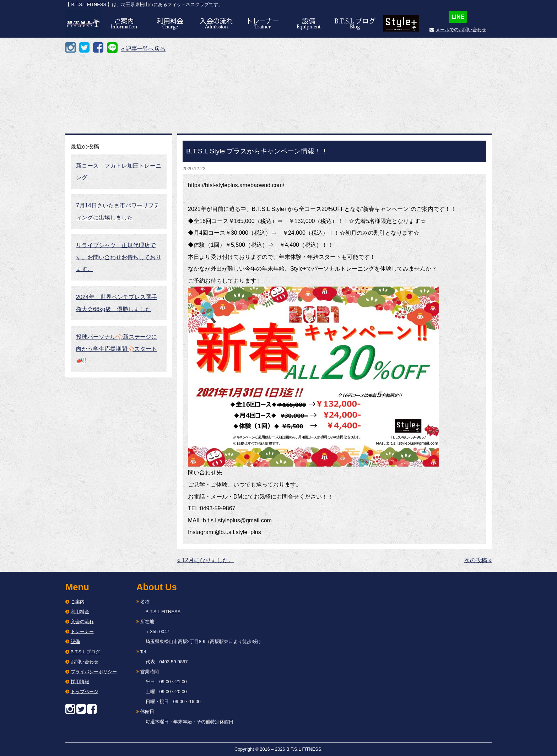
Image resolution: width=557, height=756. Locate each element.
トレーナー (82, 632)
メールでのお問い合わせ (461, 30)
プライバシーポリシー (94, 672)
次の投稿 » (478, 560)
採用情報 (80, 682)
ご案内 (78, 602)
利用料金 (80, 612)
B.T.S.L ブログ (85, 652)
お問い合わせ (85, 662)
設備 (75, 641)
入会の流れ (82, 622)
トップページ (85, 692)
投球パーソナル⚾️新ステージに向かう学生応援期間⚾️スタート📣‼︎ (117, 349)
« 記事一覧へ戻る (143, 49)
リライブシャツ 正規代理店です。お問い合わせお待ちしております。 (119, 257)
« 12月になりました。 (206, 560)
